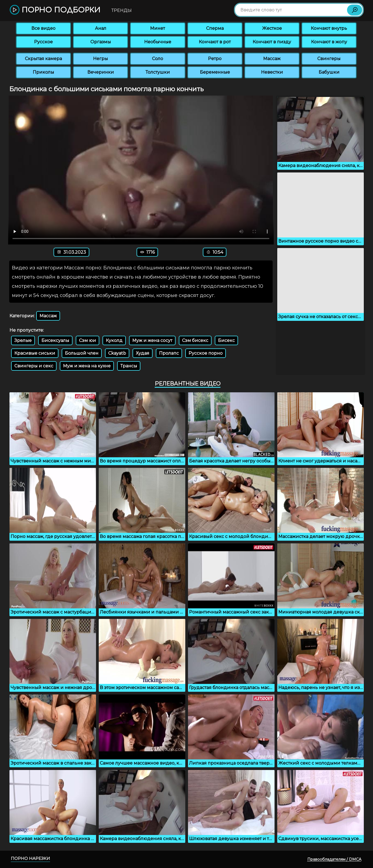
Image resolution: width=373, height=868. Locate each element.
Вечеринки (101, 72)
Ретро (215, 59)
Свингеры (329, 59)
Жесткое (272, 28)
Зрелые (23, 340)
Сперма (215, 28)
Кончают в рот (215, 42)
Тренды (122, 10)
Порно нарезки (30, 858)
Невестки (272, 72)
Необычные (158, 42)
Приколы (43, 72)
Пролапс (169, 353)
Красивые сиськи (35, 353)
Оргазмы (101, 42)
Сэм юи (88, 340)
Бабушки (329, 72)
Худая (143, 353)
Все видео (43, 28)
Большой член (82, 353)
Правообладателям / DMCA (334, 859)
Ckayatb (117, 353)
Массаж (272, 59)
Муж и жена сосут (152, 340)
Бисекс (226, 340)
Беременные (215, 72)
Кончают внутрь (329, 28)
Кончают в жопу (329, 42)
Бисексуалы (55, 340)
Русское (43, 42)
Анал (101, 28)
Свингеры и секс (34, 366)
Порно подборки (55, 10)
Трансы (129, 366)
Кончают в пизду (272, 42)
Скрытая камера (43, 59)
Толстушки (158, 72)
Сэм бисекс (195, 340)
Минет (158, 28)
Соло (158, 59)
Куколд (114, 340)
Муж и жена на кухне (87, 366)
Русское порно (206, 353)
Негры (100, 59)
